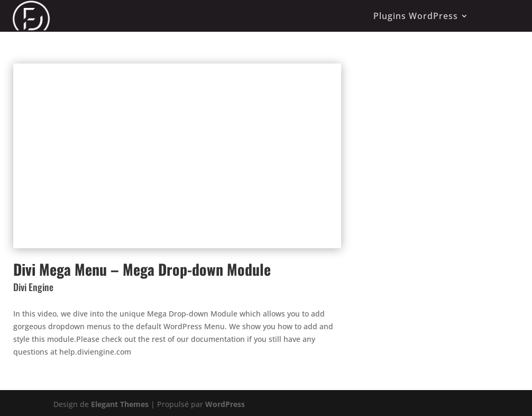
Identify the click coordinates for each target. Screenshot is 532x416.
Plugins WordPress (416, 16)
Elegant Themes (120, 404)
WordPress (225, 404)
